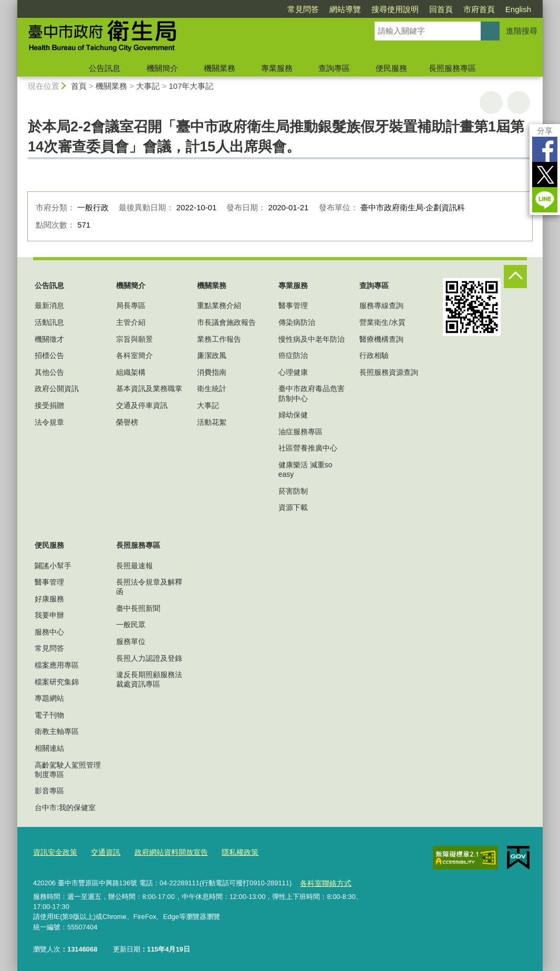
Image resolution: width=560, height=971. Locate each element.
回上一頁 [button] (518, 103)
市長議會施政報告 (226, 322)
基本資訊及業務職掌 (149, 389)
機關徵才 (49, 339)
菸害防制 (293, 491)
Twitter (545, 175)
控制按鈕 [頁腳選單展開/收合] (515, 277)
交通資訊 (101, 851)
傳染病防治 (297, 322)
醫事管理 (293, 305)
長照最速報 (134, 566)
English (518, 9)
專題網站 (49, 698)
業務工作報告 (219, 339)
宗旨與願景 (134, 339)
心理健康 (293, 372)
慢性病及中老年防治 (312, 339)
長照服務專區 (452, 68)
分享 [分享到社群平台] (545, 131)
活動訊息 (49, 322)
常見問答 (303, 9)
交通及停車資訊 (142, 405)
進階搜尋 (522, 31)
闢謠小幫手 (53, 566)
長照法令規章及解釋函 (149, 587)
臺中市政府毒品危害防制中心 (312, 393)
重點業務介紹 (219, 305)
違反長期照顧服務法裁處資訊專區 (149, 679)
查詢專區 (334, 68)
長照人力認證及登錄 (149, 658)
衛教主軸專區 (57, 731)
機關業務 (220, 68)
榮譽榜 (127, 422)
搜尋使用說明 (395, 9)
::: (13, 4)
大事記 (148, 86)
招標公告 (49, 355)
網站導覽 (345, 9)
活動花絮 (212, 422)
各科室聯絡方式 (323, 880)
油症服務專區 (300, 432)
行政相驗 (374, 355)
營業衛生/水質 (382, 322)
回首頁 (441, 9)
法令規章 (49, 422)
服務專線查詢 (381, 305)
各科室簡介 (134, 355)
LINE (545, 200)
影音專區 (49, 791)
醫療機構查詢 (381, 339)
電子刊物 (49, 715)
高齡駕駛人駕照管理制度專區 (68, 770)
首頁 (79, 86)
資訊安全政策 (54, 851)
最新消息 (49, 305)
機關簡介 (162, 68)
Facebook (545, 149)
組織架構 (131, 372)
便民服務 (391, 68)
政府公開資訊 (57, 389)
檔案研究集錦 (57, 682)
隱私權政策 (228, 851)
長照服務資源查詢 (389, 372)
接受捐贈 (49, 405)
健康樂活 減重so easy (305, 469)
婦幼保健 (293, 415)
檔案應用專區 (57, 665)
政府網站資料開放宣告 (163, 851)
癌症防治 (293, 355)
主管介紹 (131, 322)
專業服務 (277, 68)
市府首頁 (479, 9)
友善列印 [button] (491, 103)
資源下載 (293, 507)
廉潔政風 (212, 355)
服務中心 (49, 632)
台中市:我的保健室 (65, 808)
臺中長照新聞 (138, 608)
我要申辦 (49, 615)
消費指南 (212, 372)
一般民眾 (131, 625)
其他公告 (49, 372)
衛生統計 (212, 389)
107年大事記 (191, 86)
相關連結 (49, 748)
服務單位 (131, 641)
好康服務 (49, 599)
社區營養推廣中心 (308, 448)
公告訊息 (105, 68)
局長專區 (131, 305)
